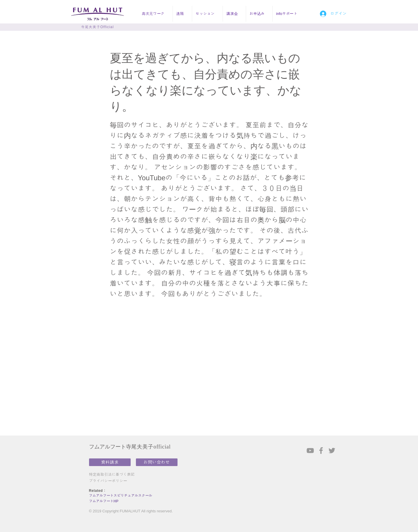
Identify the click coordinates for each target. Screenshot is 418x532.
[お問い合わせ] (157, 462)
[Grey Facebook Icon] (321, 451)
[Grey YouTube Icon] (310, 451)
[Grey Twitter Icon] (332, 451)
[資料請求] (110, 462)
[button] (155, 14)
